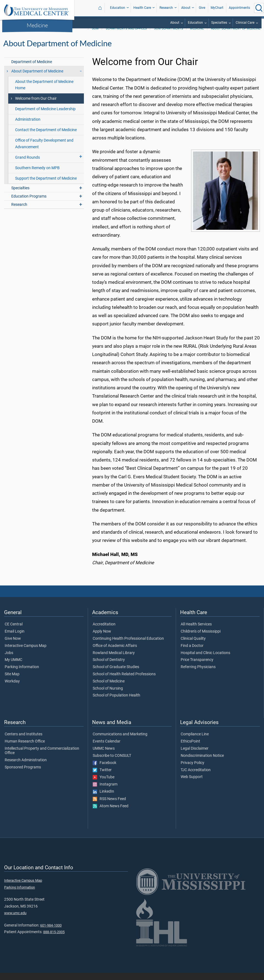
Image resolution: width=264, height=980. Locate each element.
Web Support (192, 784)
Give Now (13, 646)
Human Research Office (25, 749)
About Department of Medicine (236, 36)
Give (202, 8)
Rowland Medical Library (114, 660)
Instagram (105, 792)
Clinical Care (245, 23)
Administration (28, 127)
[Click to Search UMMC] (259, 8)
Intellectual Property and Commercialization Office (42, 758)
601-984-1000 (51, 932)
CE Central (14, 631)
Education (118, 8)
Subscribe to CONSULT (112, 763)
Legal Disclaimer (195, 756)
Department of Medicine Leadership (45, 116)
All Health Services (196, 631)
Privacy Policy (193, 770)
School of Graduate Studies (116, 674)
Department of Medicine (32, 69)
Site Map (12, 681)
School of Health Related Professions (124, 681)
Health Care (142, 8)
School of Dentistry (109, 667)
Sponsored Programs (23, 774)
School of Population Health (116, 703)
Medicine (37, 25)
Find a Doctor (192, 653)
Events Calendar (107, 749)
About (186, 8)
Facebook (105, 770)
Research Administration (26, 767)
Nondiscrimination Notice (202, 763)
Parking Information (22, 674)
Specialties (219, 23)
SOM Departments (169, 36)
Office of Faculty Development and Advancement (44, 151)
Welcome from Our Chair (36, 106)
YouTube (104, 784)
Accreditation (104, 631)
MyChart (217, 8)
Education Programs (29, 203)
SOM (95, 36)
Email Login (15, 639)
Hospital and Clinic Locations (205, 660)
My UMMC (13, 667)
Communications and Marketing (120, 741)
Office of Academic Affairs (115, 653)
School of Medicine (109, 689)
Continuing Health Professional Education (128, 646)
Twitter (102, 777)
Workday (12, 689)
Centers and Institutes (24, 741)
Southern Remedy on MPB (37, 175)
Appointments (239, 8)
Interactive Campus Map (26, 653)
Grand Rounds (28, 165)
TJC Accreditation (196, 777)
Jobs (9, 660)
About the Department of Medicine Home (44, 92)
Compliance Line (195, 741)
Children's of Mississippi (201, 639)
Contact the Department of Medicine (46, 137)
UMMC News (104, 756)
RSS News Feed (109, 806)
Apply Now (102, 639)
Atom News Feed (111, 813)
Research (166, 8)
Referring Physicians (198, 674)
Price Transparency (197, 667)
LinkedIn (103, 799)
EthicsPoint (190, 749)
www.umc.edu (15, 920)
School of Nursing (108, 696)
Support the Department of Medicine (46, 186)
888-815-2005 (54, 939)
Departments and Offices (126, 36)
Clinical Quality (193, 646)
